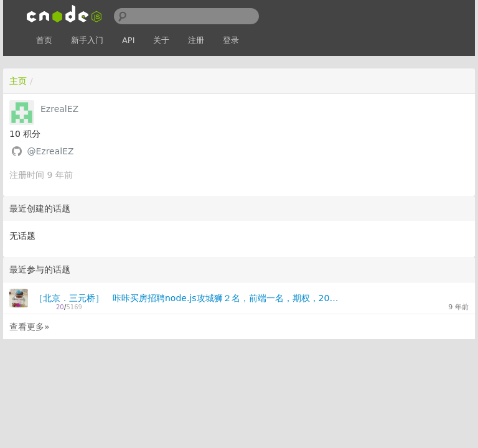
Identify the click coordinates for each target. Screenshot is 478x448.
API (129, 40)
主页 (18, 81)
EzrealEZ (59, 109)
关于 (161, 40)
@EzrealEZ (50, 151)
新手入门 (87, 40)
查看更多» (30, 327)
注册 (196, 40)
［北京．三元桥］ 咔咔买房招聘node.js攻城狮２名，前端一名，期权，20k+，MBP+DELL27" (186, 298)
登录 (231, 40)
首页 (44, 40)
